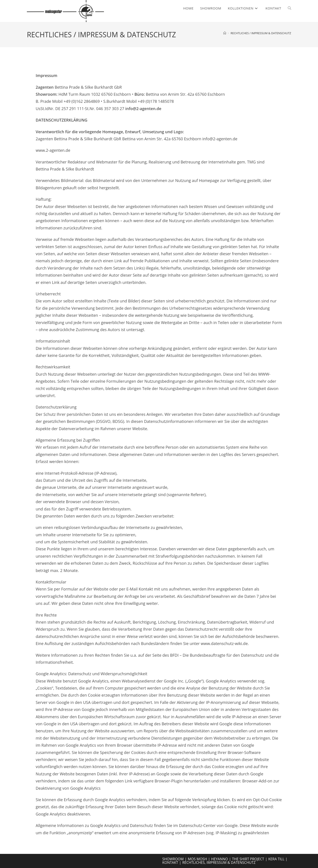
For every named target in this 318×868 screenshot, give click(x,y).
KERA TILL (276, 859)
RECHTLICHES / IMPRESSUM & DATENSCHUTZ (261, 33)
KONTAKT (170, 862)
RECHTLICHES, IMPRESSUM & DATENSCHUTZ (219, 862)
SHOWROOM (173, 859)
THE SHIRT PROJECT (248, 859)
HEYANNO (220, 859)
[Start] (225, 33)
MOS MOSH (197, 859)
